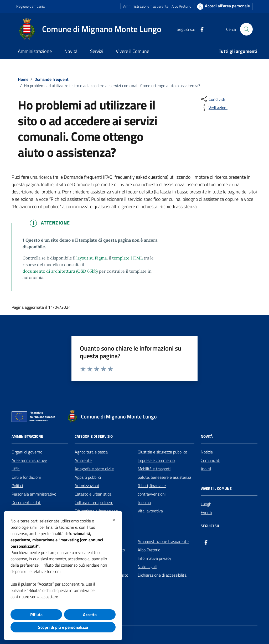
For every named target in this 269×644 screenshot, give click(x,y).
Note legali (147, 567)
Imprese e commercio (156, 460)
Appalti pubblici (88, 477)
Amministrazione (35, 51)
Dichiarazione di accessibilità (162, 575)
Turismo (144, 502)
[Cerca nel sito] (246, 29)
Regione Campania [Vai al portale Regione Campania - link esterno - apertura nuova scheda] (30, 6)
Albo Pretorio (181, 6)
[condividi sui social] (213, 99)
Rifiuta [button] (36, 615)
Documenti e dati (26, 502)
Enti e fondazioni (26, 477)
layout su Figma (92, 258)
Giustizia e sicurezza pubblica (162, 452)
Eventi (206, 512)
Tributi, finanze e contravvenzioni (152, 490)
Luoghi (206, 504)
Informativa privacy (154, 558)
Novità (71, 51)
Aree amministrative (29, 460)
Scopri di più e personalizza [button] (63, 627)
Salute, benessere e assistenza (164, 477)
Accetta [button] (90, 615)
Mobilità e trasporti (154, 469)
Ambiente (83, 460)
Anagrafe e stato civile (94, 469)
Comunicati (210, 460)
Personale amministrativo (34, 494)
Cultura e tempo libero (94, 502)
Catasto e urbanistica (93, 494)
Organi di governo (27, 452)
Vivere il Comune (133, 51)
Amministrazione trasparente (163, 541)
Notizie (207, 452)
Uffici (16, 469)
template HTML (127, 258)
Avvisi (206, 469)
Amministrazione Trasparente (146, 6)
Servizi (97, 51)
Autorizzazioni (87, 486)
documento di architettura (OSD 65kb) (60, 271)
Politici (17, 486)
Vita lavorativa (150, 511)
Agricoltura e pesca (91, 452)
